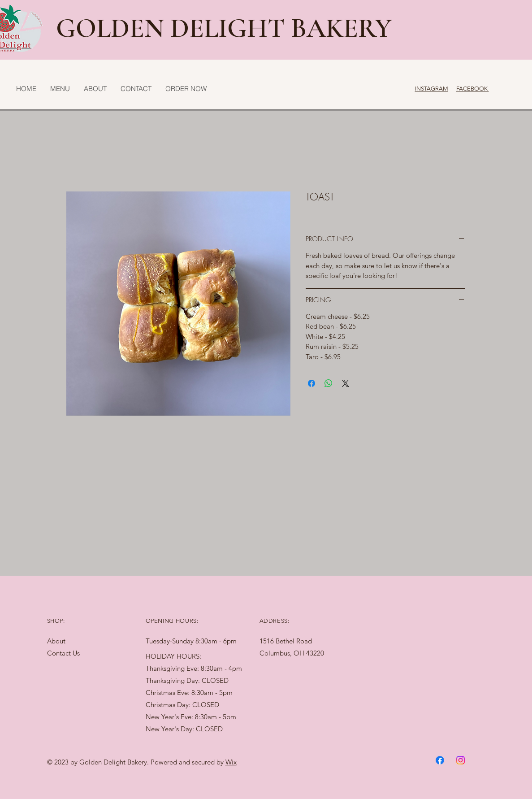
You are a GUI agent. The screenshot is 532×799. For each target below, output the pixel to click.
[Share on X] (346, 383)
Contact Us (63, 653)
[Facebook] (440, 760)
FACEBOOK (473, 89)
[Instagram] (461, 760)
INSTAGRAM (432, 89)
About (56, 641)
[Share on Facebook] (311, 383)
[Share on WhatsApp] (329, 383)
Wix (231, 762)
